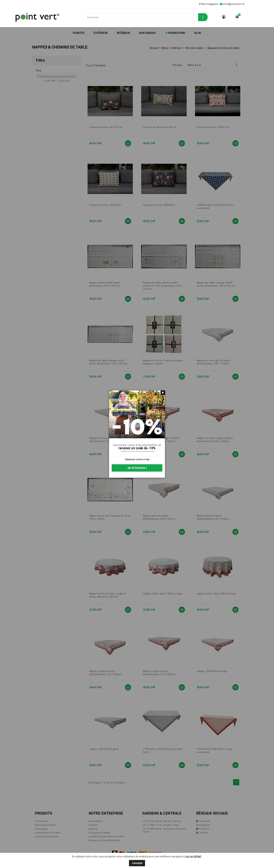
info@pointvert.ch (234, 4)
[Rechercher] (146, 17)
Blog (198, 33)
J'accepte (137, 863)
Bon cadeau (147, 33)
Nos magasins (210, 4)
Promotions (176, 33)
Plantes (79, 33)
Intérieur (124, 33)
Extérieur (101, 33)
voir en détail (193, 856)
